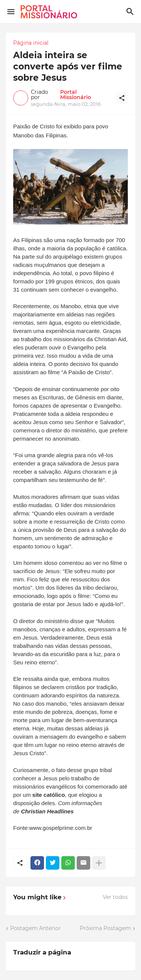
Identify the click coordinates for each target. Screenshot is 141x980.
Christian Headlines (47, 811)
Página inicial (31, 43)
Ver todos (115, 897)
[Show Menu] (10, 12)
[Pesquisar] (131, 12)
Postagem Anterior (36, 928)
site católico (49, 795)
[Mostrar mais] (99, 863)
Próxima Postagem (105, 928)
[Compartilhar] (122, 98)
